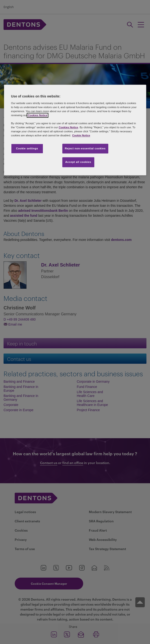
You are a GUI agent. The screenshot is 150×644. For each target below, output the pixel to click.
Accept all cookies (78, 162)
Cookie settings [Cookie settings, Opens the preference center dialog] (27, 148)
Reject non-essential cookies (85, 148)
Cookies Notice (37, 115)
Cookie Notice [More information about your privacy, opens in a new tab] (81, 136)
